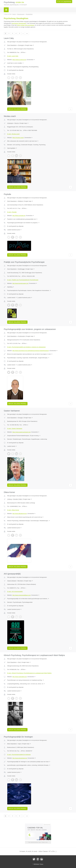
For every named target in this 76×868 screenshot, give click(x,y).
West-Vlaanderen (12, 744)
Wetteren (21, 201)
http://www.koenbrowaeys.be (20, 283)
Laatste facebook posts (14, 230)
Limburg (9, 499)
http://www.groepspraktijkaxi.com (21, 595)
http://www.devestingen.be (20, 758)
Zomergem (21, 45)
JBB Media (36, 864)
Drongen (20, 418)
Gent (19, 662)
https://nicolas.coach (18, 138)
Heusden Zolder (17, 499)
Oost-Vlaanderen (12, 45)
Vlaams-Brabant (12, 581)
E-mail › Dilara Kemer (13, 510)
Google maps (30, 45)
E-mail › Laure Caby (13, 56)
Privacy (41, 864)
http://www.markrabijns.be (20, 677)
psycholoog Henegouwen (19, 23)
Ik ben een (64, 2)
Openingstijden (12, 148)
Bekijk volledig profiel (17, 109)
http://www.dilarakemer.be (20, 514)
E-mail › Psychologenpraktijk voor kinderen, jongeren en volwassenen (26, 347)
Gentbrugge (21, 269)
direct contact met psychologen (26, 25)
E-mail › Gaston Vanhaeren (15, 428)
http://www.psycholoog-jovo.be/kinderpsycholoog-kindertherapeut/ (31, 351)
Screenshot (31, 60)
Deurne (17, 123)
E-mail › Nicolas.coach (13, 134)
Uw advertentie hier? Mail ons (38, 842)
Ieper (20, 744)
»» (27, 33)
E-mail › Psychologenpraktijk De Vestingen (19, 755)
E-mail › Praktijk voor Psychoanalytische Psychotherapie (23, 280)
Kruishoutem (22, 336)
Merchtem (20, 581)
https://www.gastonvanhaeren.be (21, 432)
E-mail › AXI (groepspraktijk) (15, 592)
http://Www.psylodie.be (19, 216)
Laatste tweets (12, 298)
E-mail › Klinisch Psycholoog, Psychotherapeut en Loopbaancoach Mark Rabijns (29, 673)
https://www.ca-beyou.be (19, 60)
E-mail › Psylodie (12, 212)
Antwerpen (10, 123)
